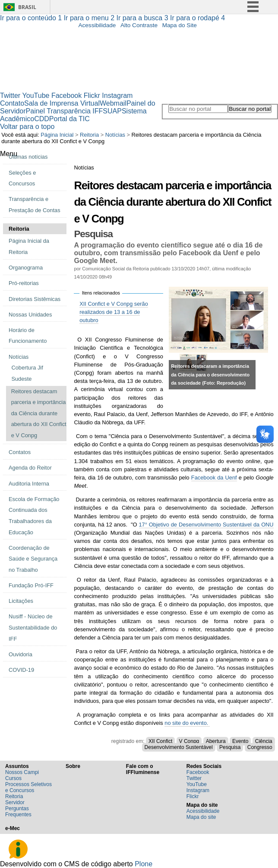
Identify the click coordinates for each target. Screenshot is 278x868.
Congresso (260, 747)
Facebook (66, 96)
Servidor (15, 802)
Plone (144, 864)
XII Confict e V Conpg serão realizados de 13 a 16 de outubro (114, 312)
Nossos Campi (22, 772)
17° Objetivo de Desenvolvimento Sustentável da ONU (206, 525)
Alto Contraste (139, 25)
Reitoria (89, 135)
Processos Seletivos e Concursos (28, 787)
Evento (240, 741)
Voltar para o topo (27, 127)
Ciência (264, 741)
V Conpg (189, 741)
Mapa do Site (180, 25)
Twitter (10, 96)
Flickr (92, 96)
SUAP (112, 111)
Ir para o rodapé (197, 18)
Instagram (117, 96)
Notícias (115, 135)
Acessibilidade (97, 25)
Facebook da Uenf (214, 478)
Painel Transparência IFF (65, 111)
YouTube (36, 96)
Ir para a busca (144, 18)
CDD (42, 119)
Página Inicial (57, 135)
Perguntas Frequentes (18, 812)
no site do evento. (187, 723)
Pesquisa (230, 747)
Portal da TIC (69, 119)
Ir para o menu (90, 18)
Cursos (13, 778)
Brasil (27, 7)
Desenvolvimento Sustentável (179, 747)
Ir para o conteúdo (32, 18)
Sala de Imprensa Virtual (62, 103)
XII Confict (160, 741)
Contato (12, 103)
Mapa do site (201, 817)
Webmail (113, 103)
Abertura (216, 741)
